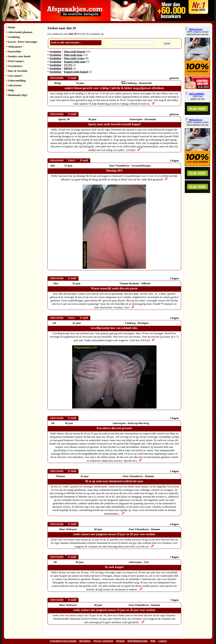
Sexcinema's (14, 66)
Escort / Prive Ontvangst (22, 42)
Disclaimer (85, 641)
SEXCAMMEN (195, 94)
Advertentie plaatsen (19, 32)
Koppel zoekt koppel (76, 72)
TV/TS (68, 65)
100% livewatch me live (198, 98)
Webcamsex (15, 47)
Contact (163, 641)
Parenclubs (14, 51)
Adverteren (14, 85)
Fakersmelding (16, 80)
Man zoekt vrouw (74, 58)
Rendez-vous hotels (18, 56)
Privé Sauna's (15, 61)
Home (11, 27)
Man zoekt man (73, 55)
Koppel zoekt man (75, 62)
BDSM (68, 68)
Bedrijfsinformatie (137, 641)
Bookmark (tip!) (17, 95)
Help (10, 90)
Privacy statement (103, 641)
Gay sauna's (14, 76)
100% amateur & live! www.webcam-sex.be (198, 33)
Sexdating (13, 37)
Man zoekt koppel (75, 51)
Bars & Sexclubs (17, 71)
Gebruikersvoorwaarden (63, 641)
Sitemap (120, 641)
